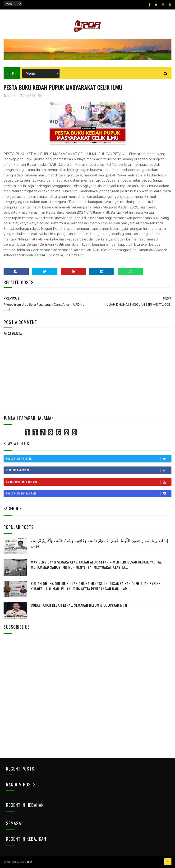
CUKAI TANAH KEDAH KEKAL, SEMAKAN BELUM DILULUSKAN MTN (79, 605)
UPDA (40, 256)
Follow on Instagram (89, 494)
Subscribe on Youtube (89, 482)
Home (12, 74)
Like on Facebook (89, 471)
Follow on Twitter (89, 459)
